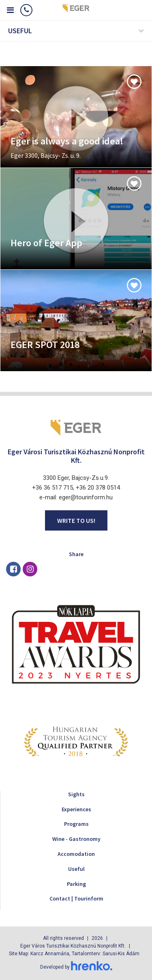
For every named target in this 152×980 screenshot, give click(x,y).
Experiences (76, 809)
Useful (76, 869)
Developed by (76, 967)
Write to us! (76, 520)
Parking (76, 884)
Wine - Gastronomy (76, 839)
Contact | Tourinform (76, 898)
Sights (76, 794)
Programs (76, 824)
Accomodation (76, 854)
